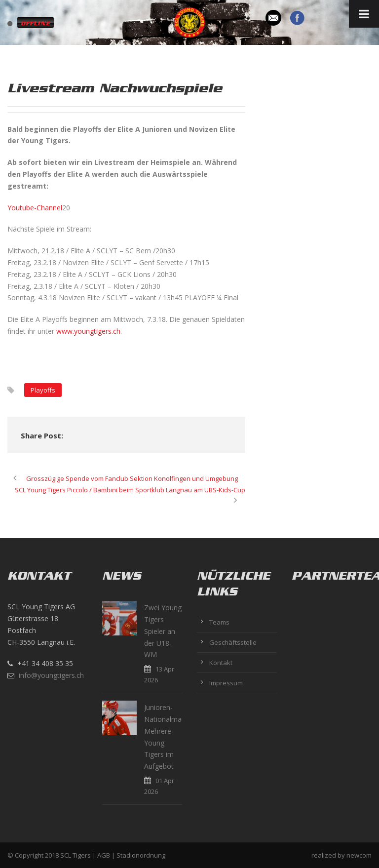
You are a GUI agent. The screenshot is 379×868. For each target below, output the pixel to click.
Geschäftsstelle (233, 642)
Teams (219, 622)
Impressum (226, 683)
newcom (359, 855)
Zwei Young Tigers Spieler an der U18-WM (163, 631)
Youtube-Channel (35, 208)
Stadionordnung (141, 855)
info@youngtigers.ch (51, 675)
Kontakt (221, 663)
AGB (104, 855)
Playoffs (43, 390)
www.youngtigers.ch (88, 331)
